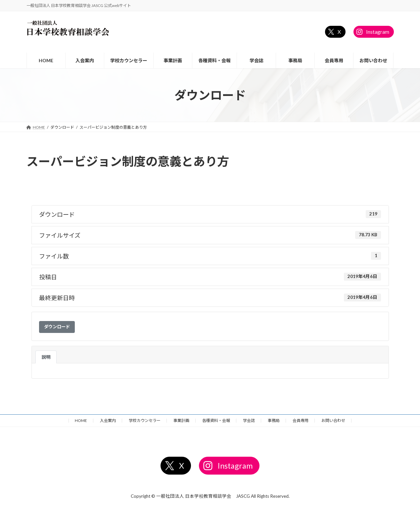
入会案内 (108, 420)
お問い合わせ (333, 420)
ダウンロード (57, 327)
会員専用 (301, 420)
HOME (81, 420)
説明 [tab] (46, 357)
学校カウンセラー (145, 420)
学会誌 (249, 420)
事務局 (274, 420)
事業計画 (181, 420)
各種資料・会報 (216, 420)
